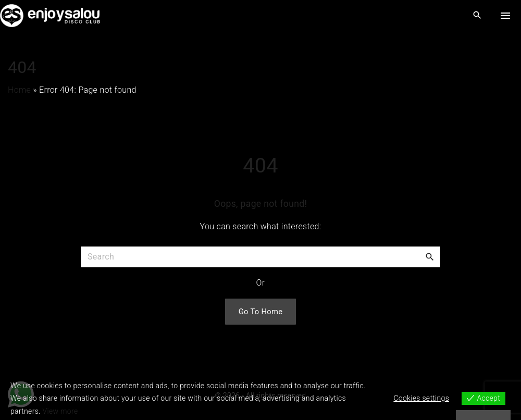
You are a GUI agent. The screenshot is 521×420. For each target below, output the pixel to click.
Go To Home (261, 312)
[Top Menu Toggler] (505, 16)
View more (60, 411)
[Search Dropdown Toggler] (477, 16)
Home (19, 90)
